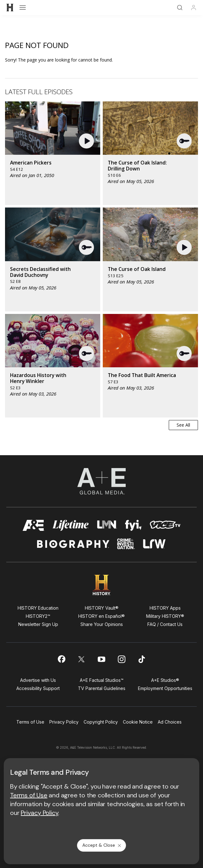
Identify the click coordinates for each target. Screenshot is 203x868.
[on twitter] (81, 659)
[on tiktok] (142, 659)
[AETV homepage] (34, 525)
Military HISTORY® (165, 616)
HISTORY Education (38, 608)
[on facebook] (61, 659)
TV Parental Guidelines (102, 688)
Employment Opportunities (165, 688)
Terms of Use (30, 722)
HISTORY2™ (38, 616)
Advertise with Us (38, 680)
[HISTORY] (10, 8)
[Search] (180, 8)
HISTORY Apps (165, 608)
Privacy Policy (64, 722)
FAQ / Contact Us (165, 624)
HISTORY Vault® (102, 608)
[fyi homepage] (134, 525)
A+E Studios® (165, 680)
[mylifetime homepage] (71, 525)
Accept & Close (102, 845)
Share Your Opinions (102, 624)
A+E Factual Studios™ (102, 680)
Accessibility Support (38, 688)
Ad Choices (170, 722)
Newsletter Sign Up (38, 624)
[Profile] (194, 8)
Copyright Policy (101, 722)
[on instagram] (122, 659)
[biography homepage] (73, 544)
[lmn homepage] (107, 525)
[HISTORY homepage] (102, 585)
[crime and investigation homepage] (126, 544)
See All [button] (183, 425)
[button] (87, 141)
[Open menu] (23, 8)
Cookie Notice (138, 722)
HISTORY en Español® (101, 616)
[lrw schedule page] (154, 544)
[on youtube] (101, 659)
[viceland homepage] (165, 525)
